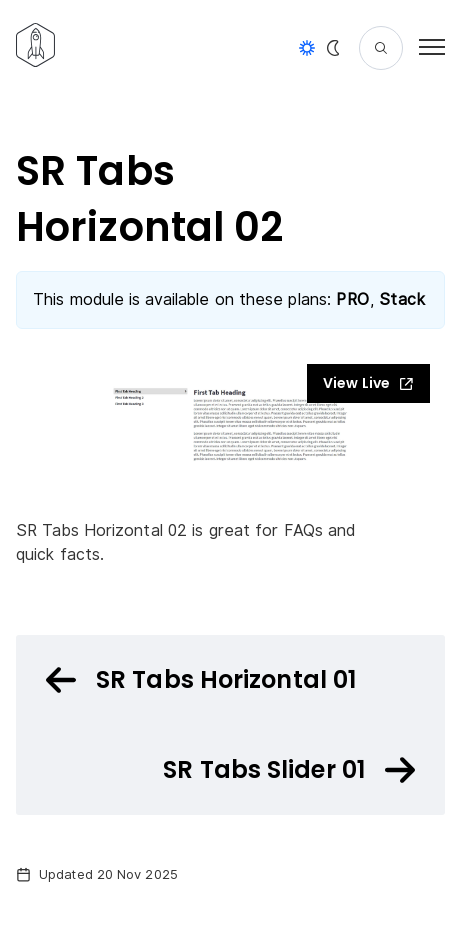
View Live (368, 383)
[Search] (381, 48)
